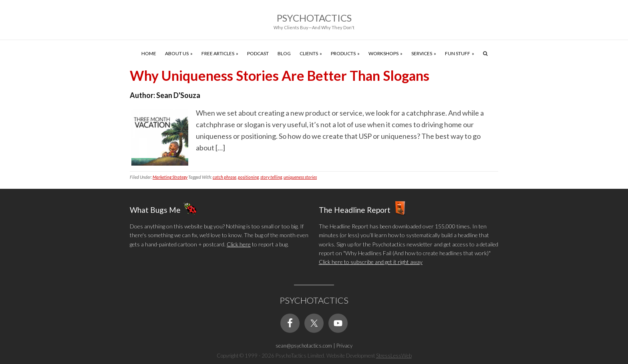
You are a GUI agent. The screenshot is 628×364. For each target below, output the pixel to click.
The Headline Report (355, 209)
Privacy (344, 346)
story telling (271, 177)
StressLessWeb (394, 356)
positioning (248, 177)
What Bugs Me (155, 209)
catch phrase (224, 177)
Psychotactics (314, 18)
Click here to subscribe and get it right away (371, 262)
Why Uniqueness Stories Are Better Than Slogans (280, 75)
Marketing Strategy (170, 177)
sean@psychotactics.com (304, 346)
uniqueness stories (300, 177)
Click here (239, 244)
